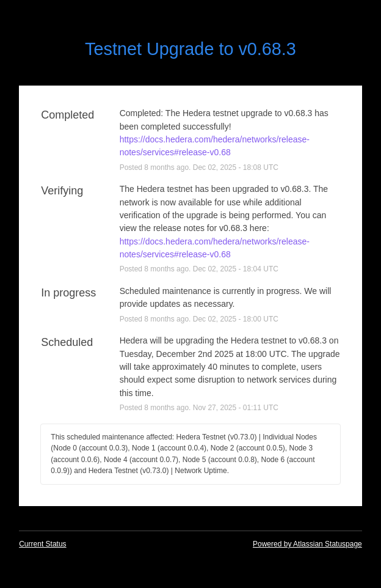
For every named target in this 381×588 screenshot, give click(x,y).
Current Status (42, 544)
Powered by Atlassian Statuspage (307, 544)
